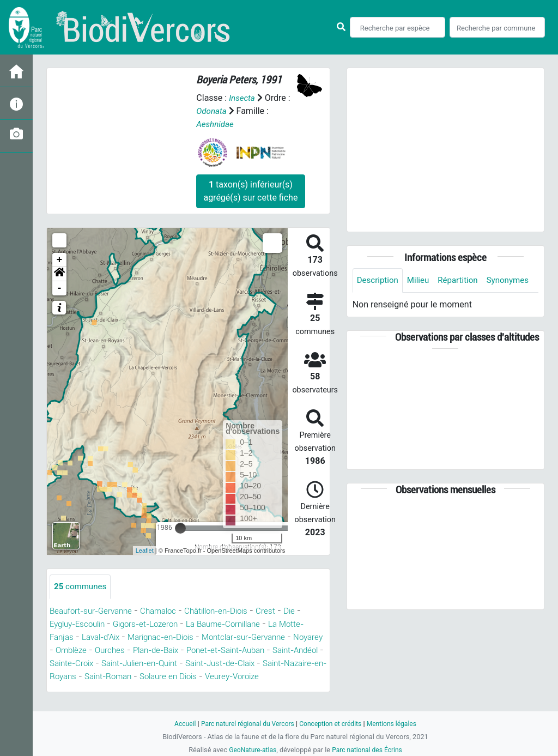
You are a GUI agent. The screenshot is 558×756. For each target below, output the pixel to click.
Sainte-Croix (190, 664)
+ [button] (60, 260)
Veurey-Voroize (150, 690)
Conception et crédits (332, 724)
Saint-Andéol (132, 664)
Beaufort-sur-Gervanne (94, 611)
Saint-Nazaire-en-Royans (184, 677)
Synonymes (379, 305)
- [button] (60, 288)
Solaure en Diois (81, 690)
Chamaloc (166, 611)
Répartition (463, 280)
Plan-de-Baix (241, 651)
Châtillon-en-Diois (229, 611)
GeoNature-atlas (250, 750)
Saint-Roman (268, 677)
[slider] (180, 528)
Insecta (243, 98)
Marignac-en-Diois (198, 637)
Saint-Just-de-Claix (88, 677)
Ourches (192, 651)
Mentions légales (397, 724)
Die (307, 611)
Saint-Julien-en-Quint (264, 664)
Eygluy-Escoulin (81, 624)
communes (82, 587)
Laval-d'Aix (132, 637)
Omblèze (151, 651)
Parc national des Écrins (369, 750)
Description (379, 280)
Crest (283, 611)
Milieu (421, 280)
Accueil (179, 724)
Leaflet (145, 551)
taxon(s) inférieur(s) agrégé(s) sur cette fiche (250, 191)
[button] (59, 274)
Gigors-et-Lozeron (155, 624)
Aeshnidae (216, 124)
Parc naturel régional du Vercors (245, 724)
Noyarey (110, 651)
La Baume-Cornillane (240, 624)
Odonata (212, 111)
